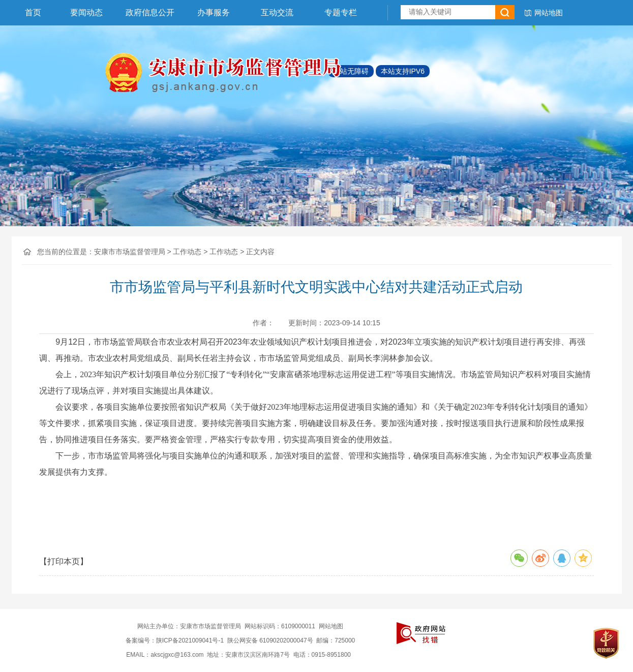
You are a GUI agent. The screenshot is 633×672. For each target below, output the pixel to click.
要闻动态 (86, 12)
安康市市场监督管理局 (130, 252)
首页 (33, 12)
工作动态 (187, 252)
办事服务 (214, 12)
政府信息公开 (150, 12)
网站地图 (549, 13)
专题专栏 (341, 12)
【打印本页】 (64, 561)
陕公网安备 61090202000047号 (270, 640)
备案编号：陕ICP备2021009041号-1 (175, 640)
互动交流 (277, 12)
